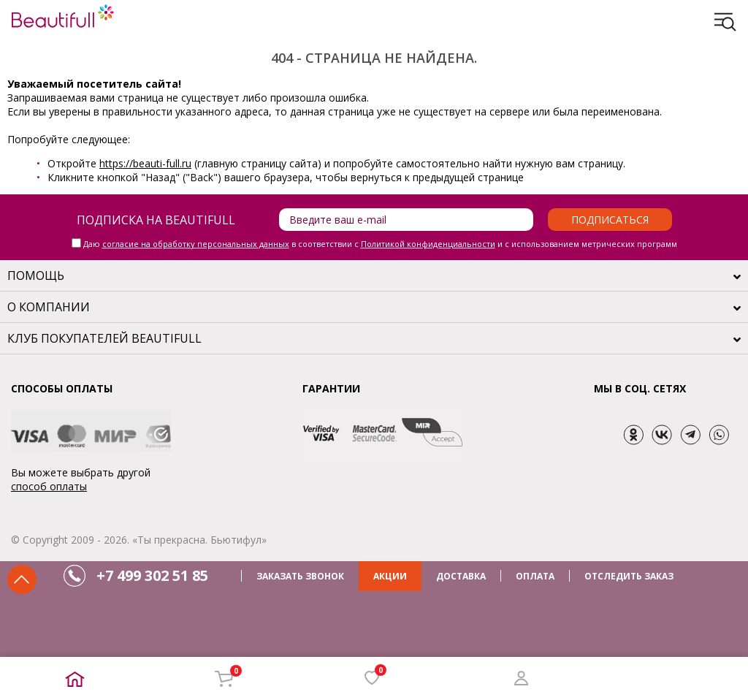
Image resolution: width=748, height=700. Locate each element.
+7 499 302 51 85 (152, 575)
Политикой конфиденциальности (428, 244)
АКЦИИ (390, 576)
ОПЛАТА (535, 576)
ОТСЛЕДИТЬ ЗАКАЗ (629, 576)
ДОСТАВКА (461, 576)
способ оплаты (49, 486)
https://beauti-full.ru (145, 163)
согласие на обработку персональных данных (196, 244)
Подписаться (610, 220)
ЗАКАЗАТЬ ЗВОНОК (300, 576)
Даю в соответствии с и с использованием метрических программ (380, 244)
